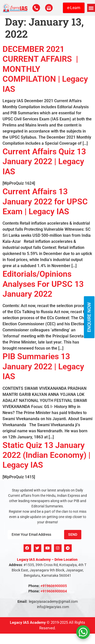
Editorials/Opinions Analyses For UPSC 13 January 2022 (43, 284)
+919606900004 (54, 591)
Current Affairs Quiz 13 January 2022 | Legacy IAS (44, 162)
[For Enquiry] (49, 8)
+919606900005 (54, 586)
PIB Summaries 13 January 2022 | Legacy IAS (43, 366)
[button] (91, 8)
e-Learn (74, 8)
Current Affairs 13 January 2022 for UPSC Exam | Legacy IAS (45, 201)
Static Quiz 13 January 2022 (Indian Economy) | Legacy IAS (46, 455)
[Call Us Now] (36, 8)
